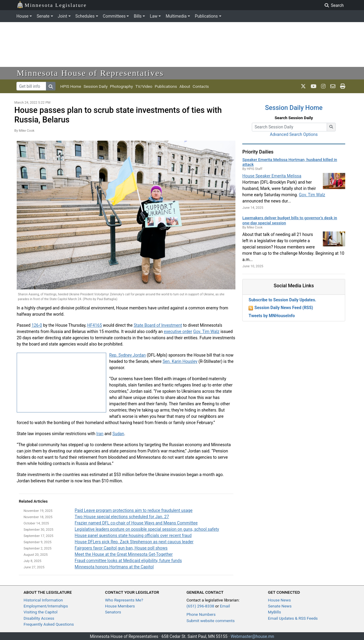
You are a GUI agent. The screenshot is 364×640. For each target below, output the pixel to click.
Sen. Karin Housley (180, 361)
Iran (100, 434)
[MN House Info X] (303, 86)
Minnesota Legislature (52, 5)
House (22, 16)
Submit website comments (211, 621)
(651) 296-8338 (200, 606)
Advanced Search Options (294, 134)
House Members (120, 606)
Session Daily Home (294, 108)
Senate (43, 16)
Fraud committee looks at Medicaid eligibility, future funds (128, 561)
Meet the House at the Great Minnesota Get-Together (124, 554)
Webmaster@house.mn (252, 636)
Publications (206, 16)
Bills (138, 16)
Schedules (85, 16)
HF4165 (94, 325)
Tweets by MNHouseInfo (272, 316)
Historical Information (43, 600)
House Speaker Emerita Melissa (272, 176)
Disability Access (39, 618)
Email (225, 606)
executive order (178, 331)
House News (279, 600)
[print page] (343, 86)
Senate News (280, 606)
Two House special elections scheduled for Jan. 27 (122, 517)
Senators (113, 612)
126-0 (37, 325)
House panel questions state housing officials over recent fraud (133, 535)
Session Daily (96, 86)
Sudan (118, 434)
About (185, 86)
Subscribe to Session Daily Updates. (282, 300)
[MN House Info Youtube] (313, 86)
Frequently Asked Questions (49, 624)
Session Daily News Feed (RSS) (284, 308)
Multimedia (176, 16)
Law (154, 16)
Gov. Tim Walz (206, 331)
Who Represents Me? (124, 600)
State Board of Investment (158, 325)
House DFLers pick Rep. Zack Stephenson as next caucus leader (134, 542)
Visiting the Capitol (41, 612)
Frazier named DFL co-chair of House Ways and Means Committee (136, 523)
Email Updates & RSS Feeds (293, 618)
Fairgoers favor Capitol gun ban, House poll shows (121, 548)
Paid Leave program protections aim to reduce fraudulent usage (134, 510)
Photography (122, 86)
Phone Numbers (201, 614)
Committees (114, 16)
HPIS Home (71, 86)
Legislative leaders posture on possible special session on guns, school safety (147, 529)
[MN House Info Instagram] (323, 86)
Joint (63, 16)
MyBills (274, 612)
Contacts (201, 86)
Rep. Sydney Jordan (128, 355)
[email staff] (333, 86)
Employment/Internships (46, 606)
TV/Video (144, 86)
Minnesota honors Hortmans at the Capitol (114, 567)
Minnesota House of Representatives (90, 73)
